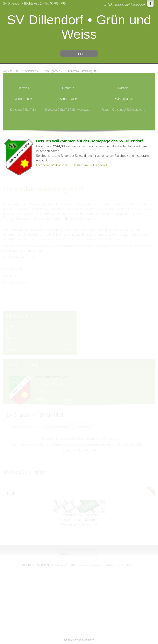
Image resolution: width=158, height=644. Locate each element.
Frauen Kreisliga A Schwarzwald (124, 109)
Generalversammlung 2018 (44, 189)
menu (79, 53)
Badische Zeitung (15, 282)
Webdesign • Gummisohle (79, 524)
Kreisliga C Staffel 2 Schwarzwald (68, 109)
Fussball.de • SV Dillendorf (79, 515)
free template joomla (79, 640)
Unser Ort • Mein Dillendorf (79, 519)
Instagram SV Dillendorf (91, 165)
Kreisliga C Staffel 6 (23, 109)
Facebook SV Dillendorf (52, 165)
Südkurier (10, 275)
